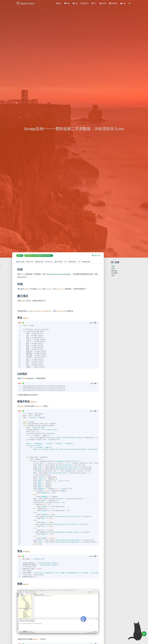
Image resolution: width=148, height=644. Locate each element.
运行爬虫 (114, 273)
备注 (113, 275)
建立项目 (114, 271)
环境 (113, 268)
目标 (113, 266)
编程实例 (97, 255)
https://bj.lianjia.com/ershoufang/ (58, 274)
